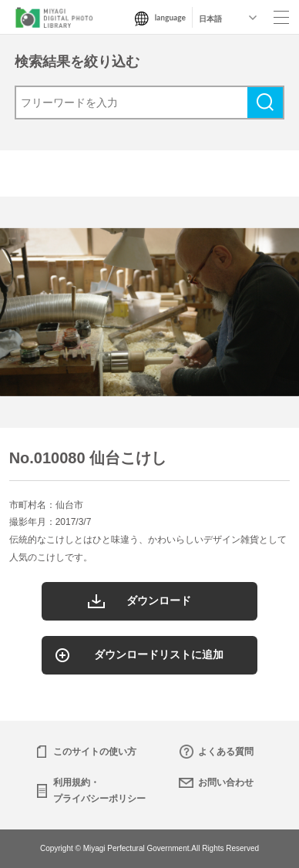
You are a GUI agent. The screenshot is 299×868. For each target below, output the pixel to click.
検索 (265, 103)
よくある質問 (226, 752)
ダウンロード (159, 601)
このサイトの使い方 (95, 752)
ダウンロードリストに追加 (159, 654)
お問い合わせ (226, 782)
